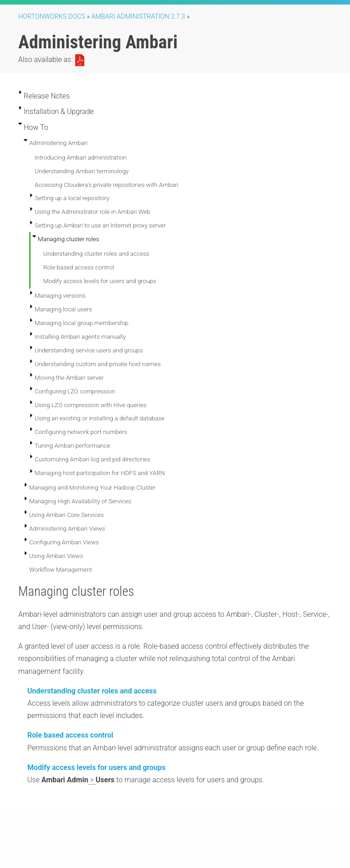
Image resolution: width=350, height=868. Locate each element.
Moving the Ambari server (69, 377)
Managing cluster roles (69, 239)
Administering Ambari (58, 143)
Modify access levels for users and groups (100, 281)
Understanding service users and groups (89, 350)
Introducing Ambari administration (81, 157)
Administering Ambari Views (67, 528)
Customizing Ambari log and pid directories (93, 459)
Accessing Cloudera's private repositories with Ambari (106, 185)
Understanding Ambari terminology (82, 171)
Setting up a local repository (72, 198)
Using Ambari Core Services (67, 515)
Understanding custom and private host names (98, 364)
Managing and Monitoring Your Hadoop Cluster (93, 487)
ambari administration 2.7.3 (138, 17)
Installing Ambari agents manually (80, 336)
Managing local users (63, 309)
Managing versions (60, 295)
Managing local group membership (82, 323)
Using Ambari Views (56, 556)
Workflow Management (61, 569)
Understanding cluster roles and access (96, 253)
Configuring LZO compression (75, 391)
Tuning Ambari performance (72, 445)
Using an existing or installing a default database (100, 418)
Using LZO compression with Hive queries (91, 405)
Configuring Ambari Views (64, 542)
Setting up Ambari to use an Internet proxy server (100, 225)
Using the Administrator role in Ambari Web (93, 212)
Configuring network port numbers (81, 432)
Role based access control (79, 267)
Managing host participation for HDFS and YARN (100, 473)
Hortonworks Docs (52, 17)
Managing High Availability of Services (80, 501)
